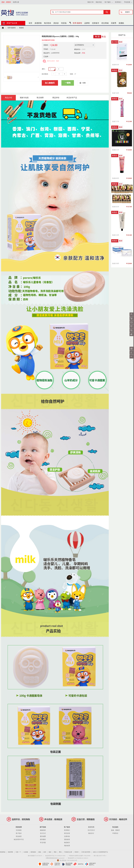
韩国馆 (21, 28)
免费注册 (16, 2)
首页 (30, 23)
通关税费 (43, 836)
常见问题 (43, 843)
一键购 (68, 83)
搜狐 (40, 852)
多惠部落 (38, 23)
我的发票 (67, 846)
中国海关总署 (68, 852)
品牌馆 (87, 23)
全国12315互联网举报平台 (100, 852)
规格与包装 (24, 98)
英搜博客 (10, 852)
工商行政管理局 (86, 852)
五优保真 (19, 830)
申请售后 (115, 833)
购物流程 (43, 830)
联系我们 (118, 2)
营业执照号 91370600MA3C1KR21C (78, 858)
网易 (55, 852)
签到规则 (43, 839)
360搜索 (26, 852)
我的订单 (91, 2)
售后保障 (40, 98)
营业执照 (19, 836)
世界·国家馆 (77, 23)
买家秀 (114, 23)
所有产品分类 (12, 23)
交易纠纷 (67, 836)
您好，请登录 (6, 2)
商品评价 (56, 98)
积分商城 (105, 23)
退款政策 (67, 839)
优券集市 (96, 23)
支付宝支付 (91, 830)
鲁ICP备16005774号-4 (100, 856)
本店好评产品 (72, 98)
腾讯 (60, 852)
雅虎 (50, 852)
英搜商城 (3, 852)
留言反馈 (67, 833)
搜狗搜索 (33, 852)
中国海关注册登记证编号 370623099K (80, 856)
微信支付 (91, 833)
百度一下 (18, 852)
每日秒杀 (48, 23)
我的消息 (99, 2)
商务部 (77, 852)
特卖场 (64, 23)
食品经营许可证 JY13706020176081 (55, 856)
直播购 (121, 23)
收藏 (84, 83)
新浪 (45, 852)
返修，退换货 (115, 830)
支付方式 (43, 833)
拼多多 (56, 23)
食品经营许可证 (19, 839)
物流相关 (67, 843)
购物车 (128, 12)
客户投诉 (19, 833)
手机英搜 (127, 2)
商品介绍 (8, 98)
